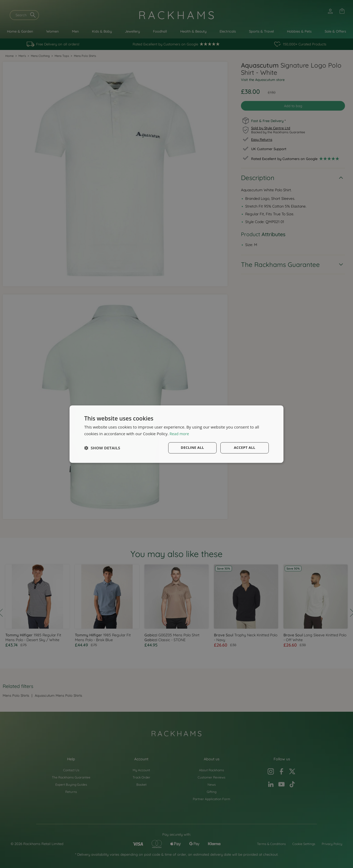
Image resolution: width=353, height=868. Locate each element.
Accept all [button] (245, 448)
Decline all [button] (192, 448)
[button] (102, 448)
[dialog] (176, 434)
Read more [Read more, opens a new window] (180, 433)
